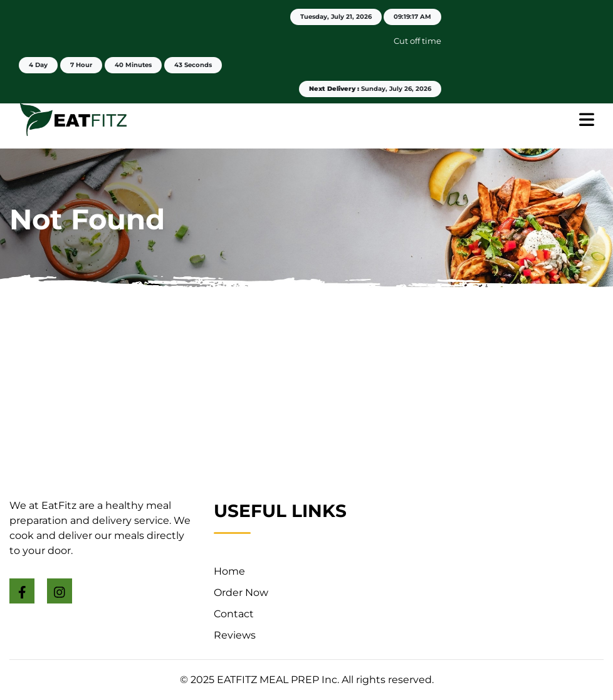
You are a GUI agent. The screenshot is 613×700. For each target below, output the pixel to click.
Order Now (241, 593)
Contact (234, 614)
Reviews (235, 635)
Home (229, 571)
